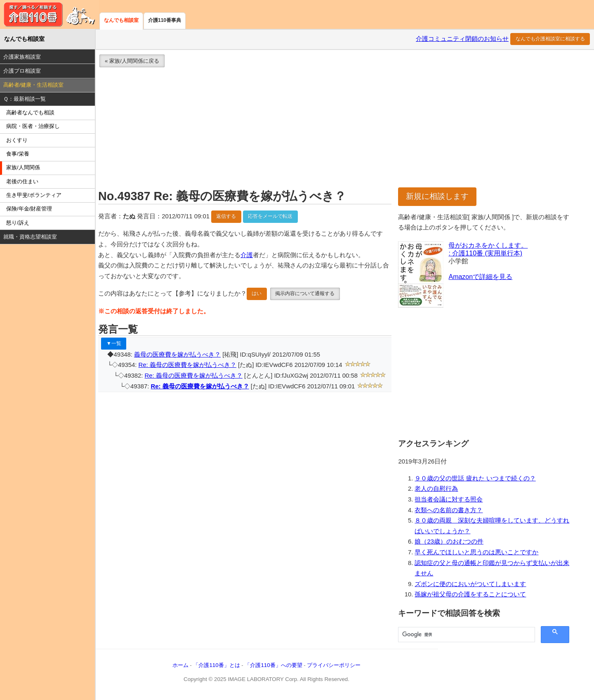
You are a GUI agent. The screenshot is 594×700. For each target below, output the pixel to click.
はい (257, 293)
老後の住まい (22, 181)
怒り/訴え (18, 223)
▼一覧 (114, 343)
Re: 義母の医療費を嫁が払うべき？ (187, 365)
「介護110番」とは (216, 665)
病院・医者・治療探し (33, 126)
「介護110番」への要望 (273, 665)
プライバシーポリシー (334, 665)
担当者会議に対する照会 (449, 499)
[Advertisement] (339, 130)
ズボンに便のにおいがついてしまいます (470, 584)
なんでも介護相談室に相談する (550, 39)
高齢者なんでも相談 (30, 112)
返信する (226, 216)
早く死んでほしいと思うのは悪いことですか (476, 552)
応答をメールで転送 (270, 216)
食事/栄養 (18, 154)
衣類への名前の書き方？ (449, 510)
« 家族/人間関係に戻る (132, 61)
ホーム (180, 665)
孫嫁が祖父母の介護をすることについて (470, 594)
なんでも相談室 (121, 20)
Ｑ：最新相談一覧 (25, 99)
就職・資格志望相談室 (30, 237)
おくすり (17, 140)
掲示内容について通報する (305, 293)
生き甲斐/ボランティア (34, 195)
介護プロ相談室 (22, 71)
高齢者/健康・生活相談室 (34, 85)
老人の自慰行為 (436, 489)
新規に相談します (437, 196)
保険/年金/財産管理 (29, 209)
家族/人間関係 (23, 167)
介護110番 (49, 14)
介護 (247, 255)
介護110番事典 (165, 20)
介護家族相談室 (22, 57)
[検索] (466, 635)
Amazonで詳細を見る (480, 277)
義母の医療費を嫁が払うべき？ (177, 355)
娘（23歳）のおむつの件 (449, 542)
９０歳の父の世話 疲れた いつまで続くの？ (475, 478)
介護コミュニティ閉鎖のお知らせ (462, 39)
